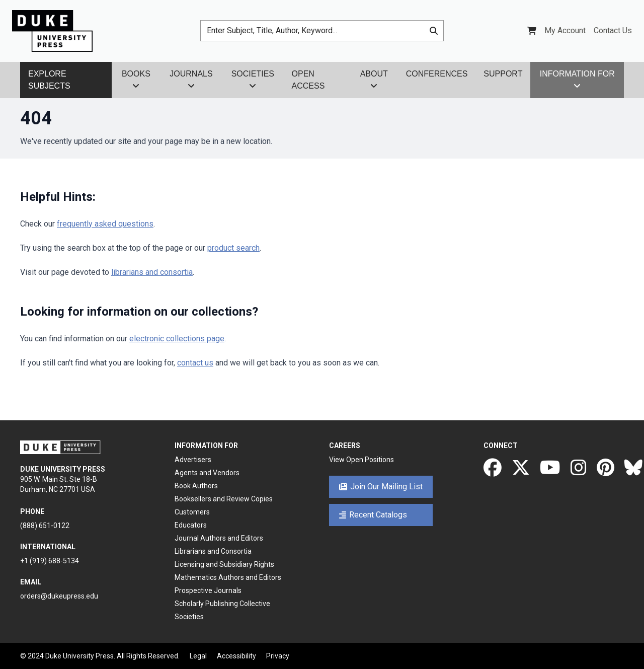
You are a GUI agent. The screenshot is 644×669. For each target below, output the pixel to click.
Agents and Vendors (207, 473)
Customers (192, 512)
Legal (198, 656)
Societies (253, 80)
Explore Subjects (49, 80)
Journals (191, 80)
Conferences (437, 74)
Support (503, 74)
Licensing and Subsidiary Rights (224, 564)
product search (233, 248)
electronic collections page (177, 339)
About (374, 80)
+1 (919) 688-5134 (50, 561)
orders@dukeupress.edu (59, 596)
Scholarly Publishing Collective (222, 604)
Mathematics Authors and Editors (228, 577)
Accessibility (236, 656)
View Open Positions (361, 460)
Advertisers (193, 460)
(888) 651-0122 (45, 526)
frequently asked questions (105, 224)
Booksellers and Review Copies (224, 499)
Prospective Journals (208, 590)
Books (136, 80)
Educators (191, 525)
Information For (577, 80)
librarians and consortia (152, 272)
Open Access (308, 80)
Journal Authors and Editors (219, 538)
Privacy (278, 656)
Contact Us (613, 30)
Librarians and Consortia (213, 551)
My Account (565, 30)
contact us (195, 363)
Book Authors (196, 486)
